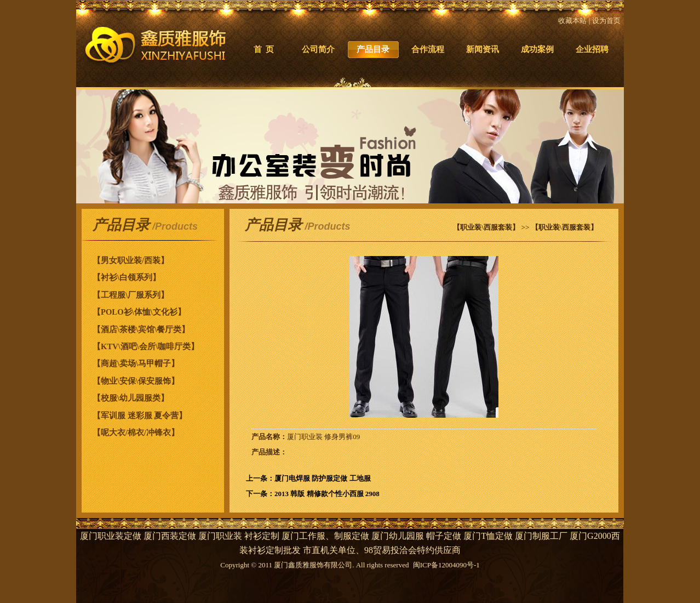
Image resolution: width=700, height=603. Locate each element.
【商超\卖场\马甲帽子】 (136, 363)
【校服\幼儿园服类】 (131, 398)
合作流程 (428, 49)
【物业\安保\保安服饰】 (136, 381)
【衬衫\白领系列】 (127, 277)
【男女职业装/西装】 (131, 260)
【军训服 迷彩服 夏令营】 (140, 416)
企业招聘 (592, 49)
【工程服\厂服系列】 (131, 295)
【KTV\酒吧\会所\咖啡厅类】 (146, 346)
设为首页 (606, 21)
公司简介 (318, 49)
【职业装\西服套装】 (486, 227)
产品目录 (373, 49)
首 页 (264, 49)
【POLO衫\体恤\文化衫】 (139, 312)
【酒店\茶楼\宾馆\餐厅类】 (141, 329)
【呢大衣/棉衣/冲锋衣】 (136, 433)
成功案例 (537, 49)
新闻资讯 (483, 49)
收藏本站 (572, 21)
